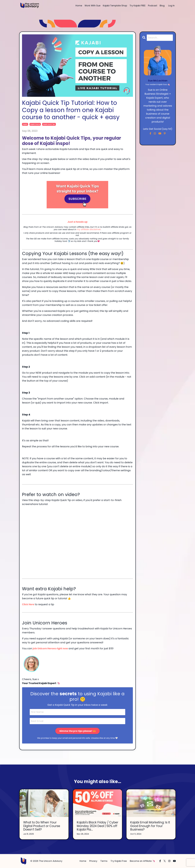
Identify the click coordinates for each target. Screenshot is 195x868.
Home (78, 6)
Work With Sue (92, 6)
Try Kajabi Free (119, 861)
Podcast (153, 6)
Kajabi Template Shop (115, 6)
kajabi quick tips (49, 124)
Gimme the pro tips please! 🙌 (77, 731)
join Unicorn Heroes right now (51, 648)
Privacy (93, 861)
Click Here (28, 604)
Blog (162, 6)
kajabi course (35, 124)
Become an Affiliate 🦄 (142, 861)
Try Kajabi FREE (137, 6)
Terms (104, 861)
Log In (171, 6)
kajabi (25, 124)
